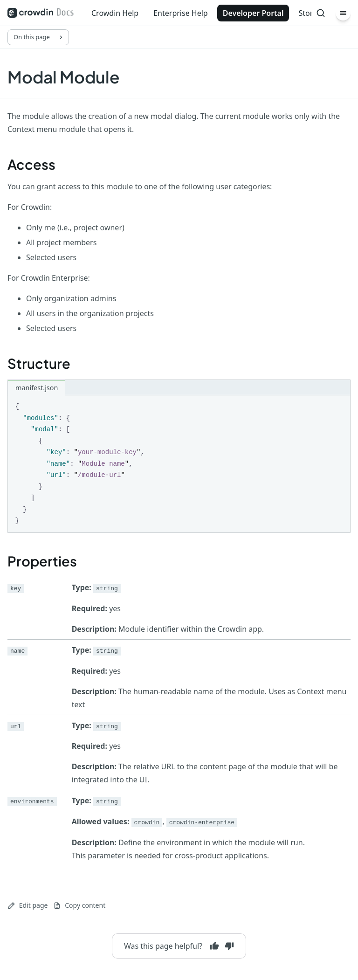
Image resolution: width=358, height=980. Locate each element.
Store (308, 13)
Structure (39, 363)
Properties (42, 561)
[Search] (321, 13)
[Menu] (343, 13)
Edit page (28, 905)
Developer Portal (253, 13)
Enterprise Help (180, 13)
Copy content (79, 905)
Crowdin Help (115, 13)
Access (31, 164)
